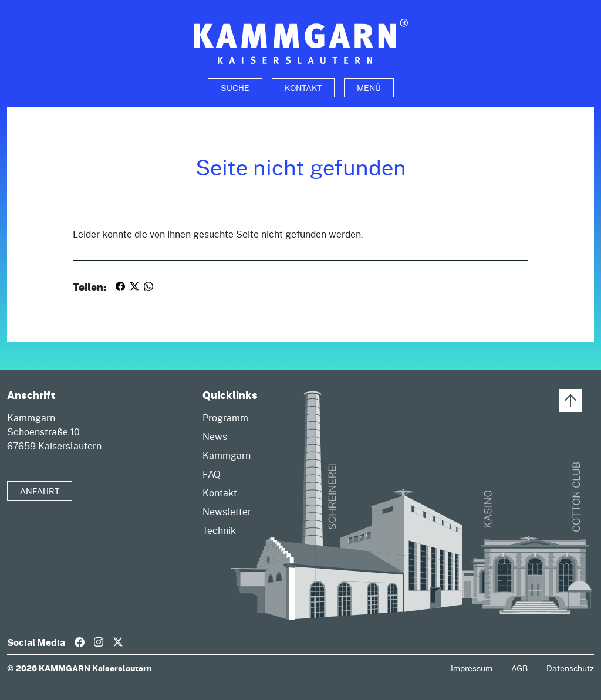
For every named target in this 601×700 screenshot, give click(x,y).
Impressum (472, 668)
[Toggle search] (235, 88)
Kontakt (303, 88)
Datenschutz (570, 668)
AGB (519, 668)
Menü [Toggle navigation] (369, 88)
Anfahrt (40, 491)
